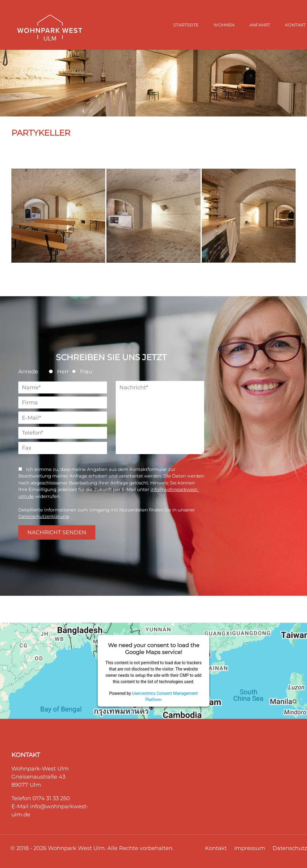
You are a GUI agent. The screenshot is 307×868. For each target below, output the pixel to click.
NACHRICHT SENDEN (57, 532)
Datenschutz (290, 848)
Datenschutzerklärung (43, 516)
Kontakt (216, 848)
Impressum (250, 848)
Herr (59, 372)
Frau (82, 372)
